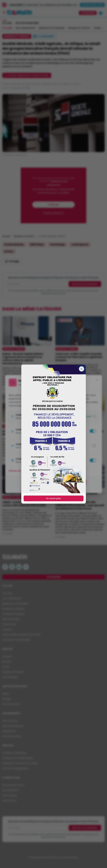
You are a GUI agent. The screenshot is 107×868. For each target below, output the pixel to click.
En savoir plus (54, 498)
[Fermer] (82, 369)
